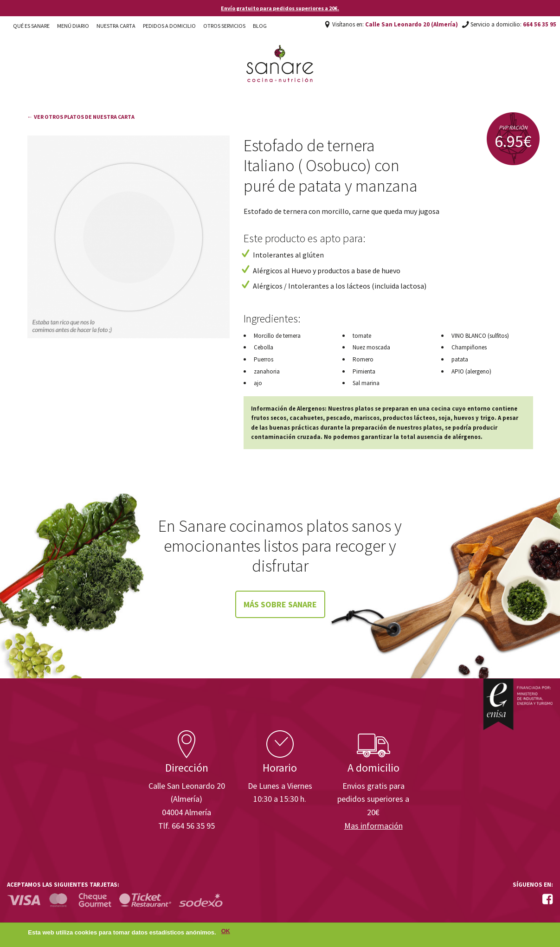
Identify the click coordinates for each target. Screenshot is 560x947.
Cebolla (264, 347)
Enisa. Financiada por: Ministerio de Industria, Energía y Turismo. (518, 704)
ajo (258, 383)
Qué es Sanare (31, 26)
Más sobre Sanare (280, 604)
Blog (260, 26)
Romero (363, 359)
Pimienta (364, 371)
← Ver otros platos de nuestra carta (81, 117)
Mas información (373, 826)
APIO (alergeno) (471, 371)
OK (226, 933)
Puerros (264, 359)
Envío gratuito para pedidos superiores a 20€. (280, 8)
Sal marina (366, 383)
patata (460, 359)
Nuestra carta (116, 26)
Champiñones (469, 347)
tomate (362, 336)
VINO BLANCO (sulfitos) (480, 336)
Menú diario (73, 26)
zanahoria (267, 371)
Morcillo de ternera (277, 336)
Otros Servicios (224, 26)
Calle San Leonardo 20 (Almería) (412, 24)
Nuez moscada (371, 347)
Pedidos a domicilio (169, 26)
